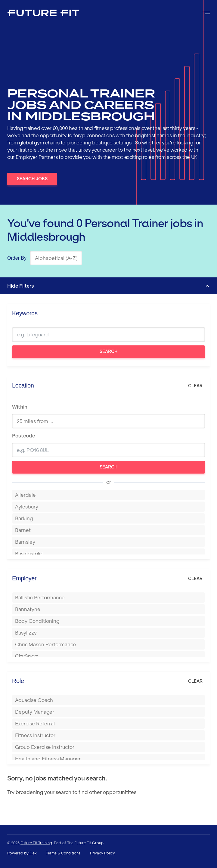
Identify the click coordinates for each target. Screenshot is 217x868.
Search (109, 351)
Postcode (23, 436)
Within (20, 407)
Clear (195, 386)
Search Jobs (32, 179)
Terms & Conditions (63, 853)
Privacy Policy (102, 853)
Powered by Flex (22, 853)
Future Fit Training (36, 843)
